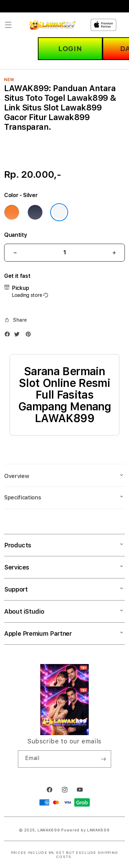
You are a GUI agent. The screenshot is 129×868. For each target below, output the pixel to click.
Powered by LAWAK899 (85, 830)
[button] (8, 25)
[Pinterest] (30, 336)
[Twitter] (19, 336)
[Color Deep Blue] (35, 212)
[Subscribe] (103, 759)
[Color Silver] (59, 212)
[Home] (53, 25)
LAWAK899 (49, 830)
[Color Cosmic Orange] (12, 212)
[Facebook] (9, 336)
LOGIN (70, 49)
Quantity (15, 235)
